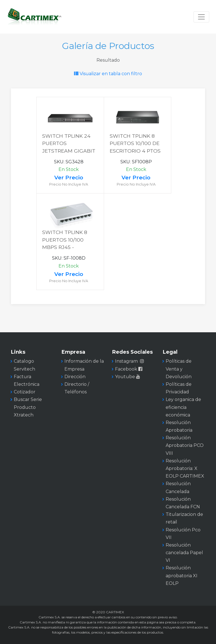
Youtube (128, 377)
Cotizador (25, 392)
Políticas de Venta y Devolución (179, 369)
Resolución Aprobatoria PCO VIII (185, 445)
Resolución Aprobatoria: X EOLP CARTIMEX (185, 468)
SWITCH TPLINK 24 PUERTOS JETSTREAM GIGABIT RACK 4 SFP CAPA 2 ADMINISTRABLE (69, 151)
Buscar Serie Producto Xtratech (28, 407)
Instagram (130, 361)
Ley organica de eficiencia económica (183, 407)
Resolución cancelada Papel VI (184, 553)
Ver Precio (69, 177)
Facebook (129, 369)
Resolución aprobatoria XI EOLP (182, 575)
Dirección (75, 377)
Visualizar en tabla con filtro (108, 74)
